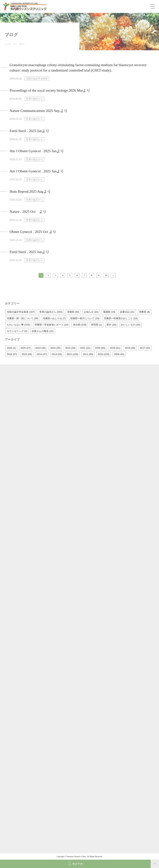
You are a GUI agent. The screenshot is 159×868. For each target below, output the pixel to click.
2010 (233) (104, 354)
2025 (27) (26, 348)
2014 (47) (42, 354)
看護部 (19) (109, 312)
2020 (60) (100, 348)
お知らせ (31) (91, 312)
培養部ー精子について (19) (85, 318)
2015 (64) (27, 354)
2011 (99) (88, 354)
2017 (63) (145, 348)
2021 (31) (85, 348)
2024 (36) (40, 348)
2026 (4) (11, 348)
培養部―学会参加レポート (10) (51, 325)
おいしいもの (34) (131, 325)
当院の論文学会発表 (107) (21, 312)
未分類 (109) (80, 325)
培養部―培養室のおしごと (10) (121, 318)
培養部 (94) (73, 312)
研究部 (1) (97, 325)
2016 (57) (12, 354)
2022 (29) (70, 348)
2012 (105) (72, 354)
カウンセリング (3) (17, 331)
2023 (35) (55, 348)
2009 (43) (119, 354)
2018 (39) (130, 348)
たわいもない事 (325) (18, 325)
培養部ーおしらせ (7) (54, 318)
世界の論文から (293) (51, 312)
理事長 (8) (144, 312)
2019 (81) (115, 348)
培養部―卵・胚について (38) (23, 318)
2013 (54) (57, 354)
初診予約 (78, 864)
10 (106, 275)
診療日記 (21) (127, 312)
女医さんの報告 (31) (43, 331)
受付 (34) (111, 325)
